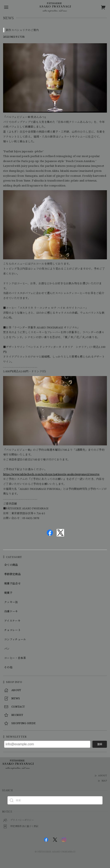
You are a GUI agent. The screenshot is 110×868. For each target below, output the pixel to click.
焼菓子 (8, 593)
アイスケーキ (12, 621)
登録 (100, 744)
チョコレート (12, 630)
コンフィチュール (15, 640)
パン (7, 649)
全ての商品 (11, 565)
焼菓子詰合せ (12, 584)
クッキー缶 (11, 602)
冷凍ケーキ (11, 612)
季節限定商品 (12, 574)
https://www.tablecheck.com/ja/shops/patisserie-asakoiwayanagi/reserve (51, 474)
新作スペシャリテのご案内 (22, 30)
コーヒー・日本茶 (15, 658)
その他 (8, 667)
